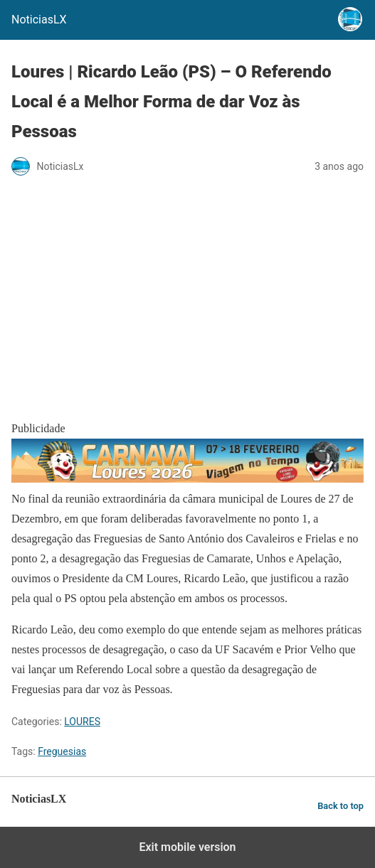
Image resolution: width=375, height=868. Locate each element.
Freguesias (62, 751)
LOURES (82, 722)
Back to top (340, 806)
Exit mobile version (187, 847)
